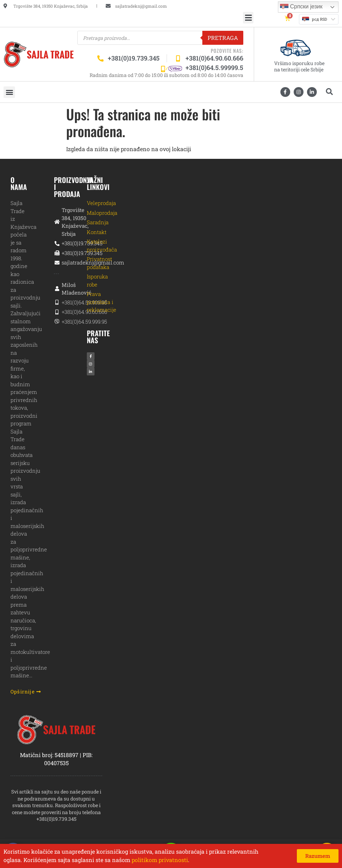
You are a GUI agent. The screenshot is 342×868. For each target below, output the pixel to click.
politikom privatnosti (160, 860)
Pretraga (223, 38)
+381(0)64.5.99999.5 (214, 68)
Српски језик (301, 7)
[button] (248, 18)
